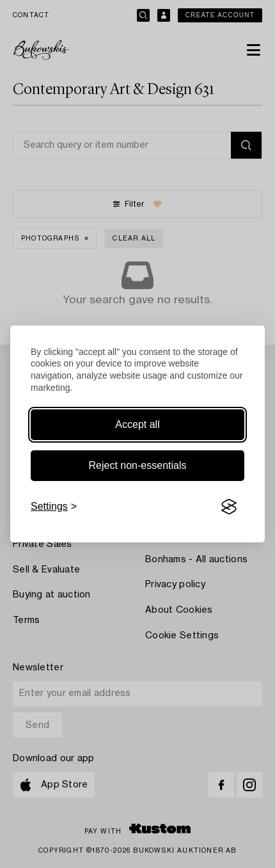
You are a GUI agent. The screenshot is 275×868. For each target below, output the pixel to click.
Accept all (137, 424)
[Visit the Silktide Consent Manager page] (229, 507)
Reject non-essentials (138, 465)
